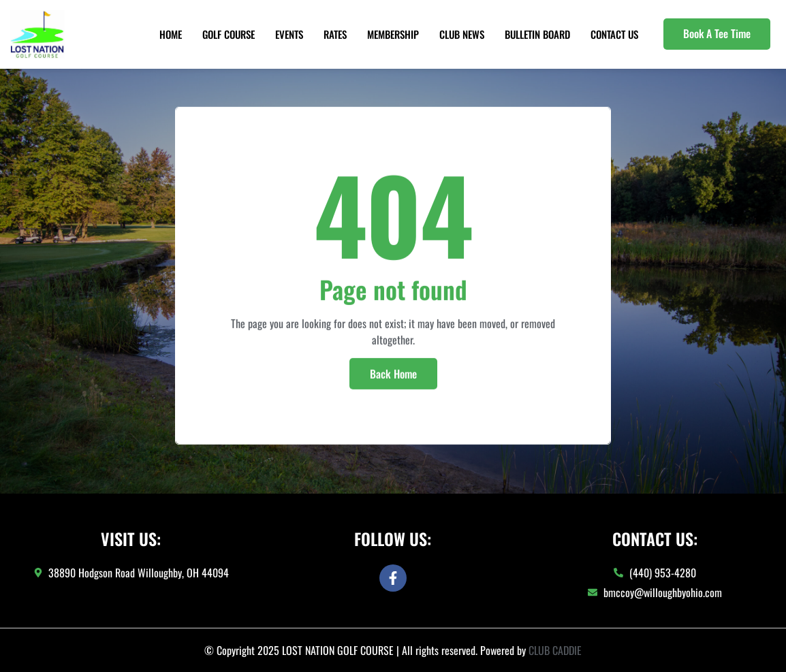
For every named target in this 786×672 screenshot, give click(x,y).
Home (171, 34)
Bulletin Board (537, 34)
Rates (335, 34)
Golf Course (229, 34)
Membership (393, 34)
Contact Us (614, 34)
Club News (462, 34)
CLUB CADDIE (555, 650)
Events (289, 34)
